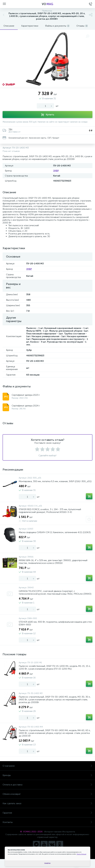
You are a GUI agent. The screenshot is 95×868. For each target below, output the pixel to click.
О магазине (47, 766)
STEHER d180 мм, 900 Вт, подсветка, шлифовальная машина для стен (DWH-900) (55, 623)
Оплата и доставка (47, 785)
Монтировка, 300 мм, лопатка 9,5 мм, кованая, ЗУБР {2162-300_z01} (55, 481)
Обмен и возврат (47, 794)
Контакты (47, 822)
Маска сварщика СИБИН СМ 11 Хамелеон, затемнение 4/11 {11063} (55, 532)
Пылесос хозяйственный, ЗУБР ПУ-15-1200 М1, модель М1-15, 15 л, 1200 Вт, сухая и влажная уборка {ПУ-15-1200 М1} (55, 667)
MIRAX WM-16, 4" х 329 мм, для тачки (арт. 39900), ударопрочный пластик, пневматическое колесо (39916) (53, 562)
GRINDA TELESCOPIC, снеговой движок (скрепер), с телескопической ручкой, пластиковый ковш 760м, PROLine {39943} (55, 592)
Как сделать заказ (47, 803)
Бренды (47, 775)
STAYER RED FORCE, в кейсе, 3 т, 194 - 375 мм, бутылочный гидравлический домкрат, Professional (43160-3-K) (50, 511)
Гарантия (47, 813)
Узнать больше (81, 854)
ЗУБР (56, 171)
